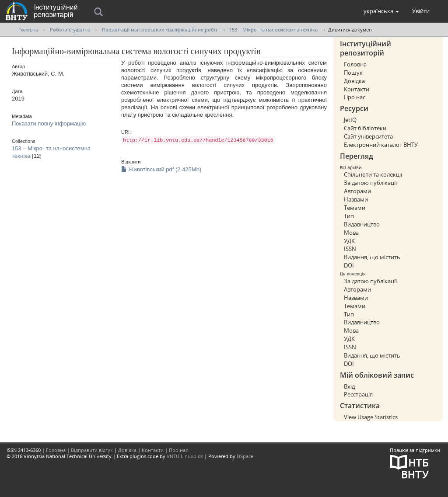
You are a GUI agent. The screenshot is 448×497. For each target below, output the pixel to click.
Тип (349, 216)
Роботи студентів (70, 30)
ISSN (350, 249)
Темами (355, 208)
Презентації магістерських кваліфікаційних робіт (160, 30)
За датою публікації (370, 183)
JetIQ (350, 120)
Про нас (355, 97)
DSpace (245, 456)
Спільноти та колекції (373, 174)
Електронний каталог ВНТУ (381, 145)
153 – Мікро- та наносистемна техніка (273, 30)
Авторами (357, 191)
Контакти (357, 89)
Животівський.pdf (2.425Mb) (161, 169)
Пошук (353, 73)
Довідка (354, 81)
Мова (351, 233)
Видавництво (362, 224)
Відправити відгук (92, 450)
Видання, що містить (372, 257)
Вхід (349, 386)
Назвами (356, 199)
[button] (381, 11)
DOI (349, 265)
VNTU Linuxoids (185, 456)
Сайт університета (368, 136)
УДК (349, 241)
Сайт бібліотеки (365, 128)
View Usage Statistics (371, 417)
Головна (28, 30)
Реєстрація (358, 394)
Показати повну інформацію (49, 123)
